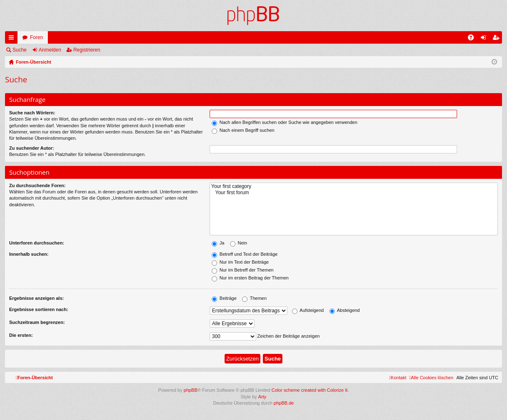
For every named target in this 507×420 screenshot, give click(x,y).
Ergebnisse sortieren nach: (39, 309)
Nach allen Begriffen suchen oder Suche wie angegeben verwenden (284, 122)
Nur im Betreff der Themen (243, 270)
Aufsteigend (308, 310)
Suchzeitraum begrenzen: (37, 322)
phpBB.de (284, 403)
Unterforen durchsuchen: (37, 243)
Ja (218, 243)
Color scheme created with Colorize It (310, 390)
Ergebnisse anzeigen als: (36, 298)
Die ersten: (21, 335)
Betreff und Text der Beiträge (245, 254)
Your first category (354, 187)
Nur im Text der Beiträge (240, 262)
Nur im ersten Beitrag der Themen (250, 278)
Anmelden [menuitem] (485, 39)
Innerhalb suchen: (29, 254)
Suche (20, 50)
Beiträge (224, 298)
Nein (239, 243)
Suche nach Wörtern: (32, 113)
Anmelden (50, 50)
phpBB (191, 390)
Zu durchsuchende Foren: (37, 185)
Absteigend (345, 310)
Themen (254, 298)
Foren (36, 37)
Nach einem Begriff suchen (243, 130)
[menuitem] (431, 378)
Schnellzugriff (13, 39)
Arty (262, 397)
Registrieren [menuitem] (498, 39)
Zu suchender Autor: (32, 148)
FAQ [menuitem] (474, 39)
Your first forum (354, 193)
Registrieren (87, 50)
